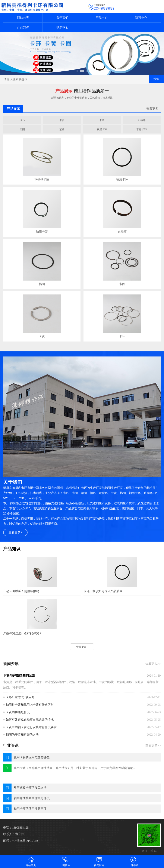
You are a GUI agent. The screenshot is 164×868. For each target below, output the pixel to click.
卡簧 (62, 120)
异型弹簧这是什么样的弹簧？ (23, 633)
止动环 (142, 120)
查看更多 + (153, 109)
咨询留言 (99, 861)
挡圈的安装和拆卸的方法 (22, 735)
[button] (77, 71)
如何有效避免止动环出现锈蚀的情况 (30, 720)
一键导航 (133, 861)
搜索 (156, 79)
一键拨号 (65, 861)
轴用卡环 (122, 180)
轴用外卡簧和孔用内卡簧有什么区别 (30, 705)
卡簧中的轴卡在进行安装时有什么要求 (31, 727)
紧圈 (62, 129)
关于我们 (62, 18)
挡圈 (22, 129)
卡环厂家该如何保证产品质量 (103, 591)
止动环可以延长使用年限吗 (21, 591)
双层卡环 (102, 129)
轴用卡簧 (42, 232)
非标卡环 (142, 129)
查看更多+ (15, 532)
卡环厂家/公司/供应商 (20, 697)
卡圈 (102, 120)
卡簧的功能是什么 (18, 712)
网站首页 (23, 18)
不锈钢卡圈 (42, 180)
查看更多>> (153, 664)
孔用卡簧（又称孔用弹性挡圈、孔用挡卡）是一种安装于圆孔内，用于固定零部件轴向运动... (75, 768)
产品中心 (102, 18)
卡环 (22, 120)
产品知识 (23, 27)
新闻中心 (141, 18)
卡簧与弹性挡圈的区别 (19, 675)
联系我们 (62, 27)
